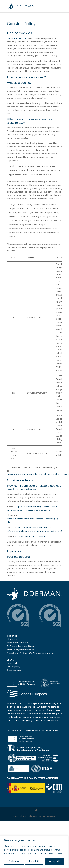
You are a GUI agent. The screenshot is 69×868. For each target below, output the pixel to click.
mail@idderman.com (21, 650)
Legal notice (13, 663)
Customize (14, 861)
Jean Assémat (49, 816)
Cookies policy (14, 670)
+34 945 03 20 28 (21, 653)
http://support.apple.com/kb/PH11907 (33, 536)
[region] (34, 852)
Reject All (34, 861)
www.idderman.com (17, 38)
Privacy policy (14, 667)
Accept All (54, 861)
